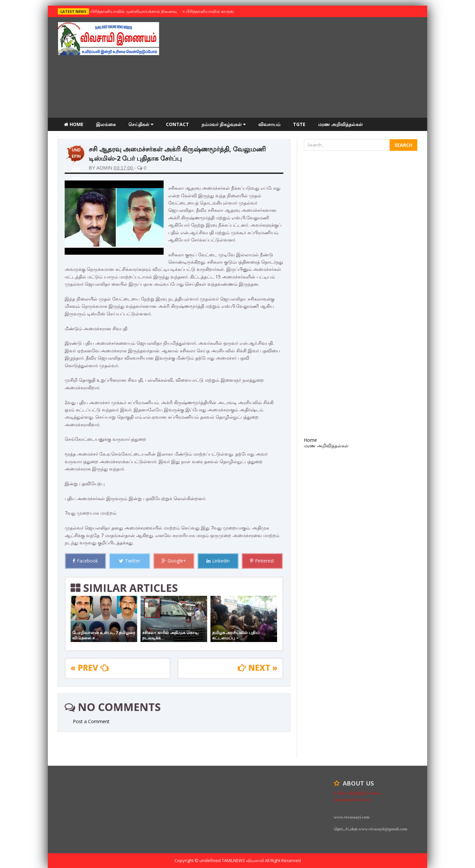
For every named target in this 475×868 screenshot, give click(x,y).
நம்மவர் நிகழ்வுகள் (224, 124)
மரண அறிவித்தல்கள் (340, 124)
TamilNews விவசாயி (243, 860)
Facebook (85, 561)
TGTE (299, 124)
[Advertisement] (297, 68)
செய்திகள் (141, 124)
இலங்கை (106, 124)
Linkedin (218, 561)
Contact (177, 124)
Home (74, 124)
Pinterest (262, 561)
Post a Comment (91, 721)
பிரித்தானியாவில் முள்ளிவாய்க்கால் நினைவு (133, 11)
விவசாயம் (269, 124)
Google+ (174, 561)
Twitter (130, 561)
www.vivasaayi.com (352, 817)
